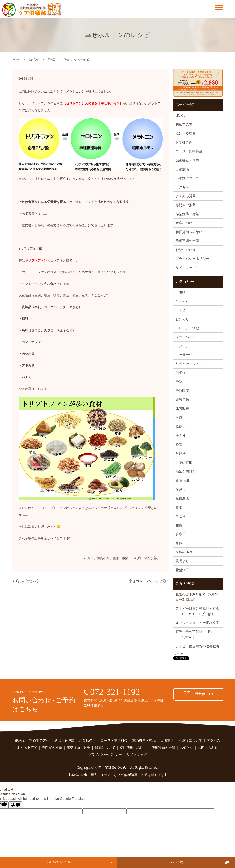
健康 (179, 418)
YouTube (182, 301)
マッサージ (184, 355)
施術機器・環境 (187, 160)
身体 (179, 543)
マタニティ (184, 346)
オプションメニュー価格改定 (197, 623)
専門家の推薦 (186, 205)
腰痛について (186, 223)
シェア (178, 654)
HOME (16, 60)
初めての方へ (186, 124)
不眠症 (51, 60)
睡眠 (179, 507)
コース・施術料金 (189, 151)
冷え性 (181, 436)
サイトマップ (186, 268)
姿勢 (179, 444)
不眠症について (187, 178)
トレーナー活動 (187, 328)
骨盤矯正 (182, 570)
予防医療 (182, 391)
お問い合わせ (186, 250)
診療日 (181, 534)
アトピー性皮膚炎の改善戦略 (197, 646)
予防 (179, 382)
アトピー (182, 310)
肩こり (181, 516)
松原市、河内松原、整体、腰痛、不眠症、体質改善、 (122, 558)
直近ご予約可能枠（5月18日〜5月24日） (195, 635)
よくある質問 (186, 196)
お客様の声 (184, 142)
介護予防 (182, 400)
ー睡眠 (181, 292)
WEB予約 (176, 862)
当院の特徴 (184, 463)
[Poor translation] (15, 805)
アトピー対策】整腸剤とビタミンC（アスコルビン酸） (197, 611)
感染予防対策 (186, 471)
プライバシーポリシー (192, 259)
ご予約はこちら (198, 694)
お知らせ (34, 60)
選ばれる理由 (186, 133)
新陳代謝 (182, 480)
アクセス (182, 187)
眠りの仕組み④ (27, 581)
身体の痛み (184, 552)
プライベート (186, 337)
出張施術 (182, 169)
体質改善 (182, 409)
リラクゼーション (189, 364)
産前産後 (182, 498)
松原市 (181, 489)
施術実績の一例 (187, 241)
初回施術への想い (189, 232)
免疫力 (181, 427)
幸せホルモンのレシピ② (147, 581)
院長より (182, 561)
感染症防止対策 (187, 214)
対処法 (181, 453)
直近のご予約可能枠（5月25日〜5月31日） (197, 597)
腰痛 (179, 525)
